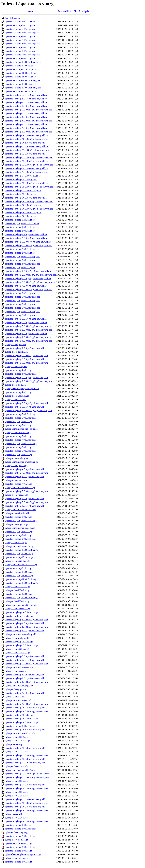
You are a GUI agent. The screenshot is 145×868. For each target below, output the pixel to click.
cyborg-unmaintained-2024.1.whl (20, 770)
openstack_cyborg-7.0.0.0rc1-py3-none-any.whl (27, 664)
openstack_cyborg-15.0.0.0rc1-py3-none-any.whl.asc (29, 187)
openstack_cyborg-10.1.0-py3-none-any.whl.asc (27, 143)
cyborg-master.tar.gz (14, 744)
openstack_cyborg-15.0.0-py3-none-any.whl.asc (27, 183)
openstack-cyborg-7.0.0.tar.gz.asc (20, 36)
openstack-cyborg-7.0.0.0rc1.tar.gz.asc (22, 33)
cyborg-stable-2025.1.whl (17, 796)
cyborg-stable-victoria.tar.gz (18, 433)
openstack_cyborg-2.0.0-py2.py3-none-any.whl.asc (28, 271)
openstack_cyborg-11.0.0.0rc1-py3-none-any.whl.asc (29, 150)
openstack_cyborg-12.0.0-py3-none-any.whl (25, 759)
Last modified (65, 11)
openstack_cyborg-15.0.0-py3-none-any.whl (25, 799)
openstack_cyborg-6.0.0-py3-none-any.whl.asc (26, 333)
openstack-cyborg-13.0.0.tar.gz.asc (21, 91)
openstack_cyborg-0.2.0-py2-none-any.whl (24, 348)
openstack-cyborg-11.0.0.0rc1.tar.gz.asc (23, 73)
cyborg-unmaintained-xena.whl (19, 667)
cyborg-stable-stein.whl (16, 385)
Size (76, 11)
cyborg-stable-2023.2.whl (17, 781)
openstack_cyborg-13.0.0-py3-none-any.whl (25, 748)
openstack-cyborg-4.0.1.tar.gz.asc (20, 22)
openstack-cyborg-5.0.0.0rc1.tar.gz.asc (22, 297)
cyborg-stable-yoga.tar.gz (16, 524)
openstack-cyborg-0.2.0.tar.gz (18, 568)
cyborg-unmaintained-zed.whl (19, 700)
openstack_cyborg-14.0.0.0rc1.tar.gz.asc (23, 176)
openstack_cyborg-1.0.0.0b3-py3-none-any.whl (26, 355)
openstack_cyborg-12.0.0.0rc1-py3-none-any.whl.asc (29, 157)
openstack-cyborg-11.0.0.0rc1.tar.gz (21, 579)
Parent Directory (12, 18)
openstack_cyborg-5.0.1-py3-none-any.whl (24, 506)
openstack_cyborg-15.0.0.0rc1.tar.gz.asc (23, 190)
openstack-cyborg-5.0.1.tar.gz (18, 425)
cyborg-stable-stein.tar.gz (16, 840)
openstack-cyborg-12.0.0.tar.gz (19, 594)
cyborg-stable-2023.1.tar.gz (17, 561)
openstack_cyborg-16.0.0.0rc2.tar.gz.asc (23, 212)
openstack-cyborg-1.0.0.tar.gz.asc (20, 231)
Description (84, 11)
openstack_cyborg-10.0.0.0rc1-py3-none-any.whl (27, 711)
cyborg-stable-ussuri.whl (16, 480)
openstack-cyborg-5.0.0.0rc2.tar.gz (21, 418)
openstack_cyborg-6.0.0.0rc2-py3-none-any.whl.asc (28, 341)
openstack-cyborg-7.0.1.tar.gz (18, 484)
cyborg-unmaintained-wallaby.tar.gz (21, 462)
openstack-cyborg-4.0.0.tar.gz (18, 370)
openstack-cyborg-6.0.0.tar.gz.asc (20, 315)
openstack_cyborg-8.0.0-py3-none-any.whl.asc (26, 117)
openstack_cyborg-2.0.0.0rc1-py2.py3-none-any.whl (29, 381)
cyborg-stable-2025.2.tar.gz (17, 649)
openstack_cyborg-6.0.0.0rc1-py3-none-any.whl (27, 620)
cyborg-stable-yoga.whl (16, 689)
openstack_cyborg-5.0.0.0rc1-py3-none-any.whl (27, 491)
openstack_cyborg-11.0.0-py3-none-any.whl (25, 763)
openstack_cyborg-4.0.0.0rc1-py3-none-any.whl (27, 473)
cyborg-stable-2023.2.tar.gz (17, 587)
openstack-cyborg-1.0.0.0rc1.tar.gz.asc (22, 227)
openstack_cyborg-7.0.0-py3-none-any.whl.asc (26, 106)
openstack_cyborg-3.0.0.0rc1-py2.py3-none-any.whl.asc (30, 282)
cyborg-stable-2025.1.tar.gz (17, 653)
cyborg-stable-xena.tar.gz (16, 495)
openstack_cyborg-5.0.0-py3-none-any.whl (24, 499)
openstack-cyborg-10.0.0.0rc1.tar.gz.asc (23, 62)
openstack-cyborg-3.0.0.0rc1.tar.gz (21, 847)
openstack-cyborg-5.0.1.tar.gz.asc (20, 25)
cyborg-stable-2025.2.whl (17, 792)
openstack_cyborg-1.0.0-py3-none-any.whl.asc (26, 238)
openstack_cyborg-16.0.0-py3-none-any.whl (25, 807)
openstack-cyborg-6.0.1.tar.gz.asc (20, 29)
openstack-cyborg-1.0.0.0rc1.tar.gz (21, 829)
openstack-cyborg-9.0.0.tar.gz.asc (20, 58)
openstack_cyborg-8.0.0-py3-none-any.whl (24, 675)
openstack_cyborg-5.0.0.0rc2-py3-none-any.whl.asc (28, 330)
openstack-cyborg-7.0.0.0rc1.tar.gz (21, 440)
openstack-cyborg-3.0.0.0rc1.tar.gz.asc (22, 256)
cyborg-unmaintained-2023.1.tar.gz (21, 565)
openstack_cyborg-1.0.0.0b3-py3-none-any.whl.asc (28, 242)
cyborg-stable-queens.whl (17, 352)
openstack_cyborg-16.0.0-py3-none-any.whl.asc (27, 198)
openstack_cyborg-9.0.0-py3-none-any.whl (24, 693)
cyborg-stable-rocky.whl (16, 366)
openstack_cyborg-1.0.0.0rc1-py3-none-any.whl (27, 363)
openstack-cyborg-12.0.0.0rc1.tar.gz (21, 598)
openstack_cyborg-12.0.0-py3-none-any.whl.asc (27, 154)
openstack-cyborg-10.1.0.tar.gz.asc (21, 69)
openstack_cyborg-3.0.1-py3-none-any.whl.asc (26, 319)
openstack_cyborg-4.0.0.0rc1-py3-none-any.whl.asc (28, 289)
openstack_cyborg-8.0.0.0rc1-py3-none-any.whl (27, 682)
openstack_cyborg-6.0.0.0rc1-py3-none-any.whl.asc (28, 337)
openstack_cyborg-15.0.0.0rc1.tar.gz (21, 645)
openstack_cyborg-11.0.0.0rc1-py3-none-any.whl (27, 777)
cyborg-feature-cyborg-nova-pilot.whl (22, 388)
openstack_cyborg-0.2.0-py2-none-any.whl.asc (26, 234)
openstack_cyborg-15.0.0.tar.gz (19, 642)
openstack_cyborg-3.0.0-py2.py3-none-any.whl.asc (28, 278)
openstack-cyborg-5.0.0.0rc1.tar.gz (21, 414)
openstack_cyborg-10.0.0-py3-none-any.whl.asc (27, 135)
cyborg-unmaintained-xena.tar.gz (20, 488)
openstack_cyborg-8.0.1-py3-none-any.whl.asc (26, 124)
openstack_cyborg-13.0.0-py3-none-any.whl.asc (27, 161)
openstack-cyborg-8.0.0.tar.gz (18, 517)
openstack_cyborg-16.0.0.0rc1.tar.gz (21, 722)
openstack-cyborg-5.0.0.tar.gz (18, 422)
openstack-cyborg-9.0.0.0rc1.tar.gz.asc (22, 55)
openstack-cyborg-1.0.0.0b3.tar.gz (20, 726)
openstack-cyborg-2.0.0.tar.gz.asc (20, 253)
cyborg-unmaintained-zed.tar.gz (19, 546)
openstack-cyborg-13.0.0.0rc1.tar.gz (21, 583)
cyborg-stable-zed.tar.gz (16, 543)
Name (30, 11)
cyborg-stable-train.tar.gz (16, 858)
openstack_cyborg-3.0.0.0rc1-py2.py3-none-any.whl (29, 411)
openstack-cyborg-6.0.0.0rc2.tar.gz (21, 451)
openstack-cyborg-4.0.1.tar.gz (18, 392)
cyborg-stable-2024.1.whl (17, 766)
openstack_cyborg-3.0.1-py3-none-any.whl (24, 407)
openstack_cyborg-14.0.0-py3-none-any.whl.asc (27, 168)
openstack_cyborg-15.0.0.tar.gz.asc (21, 194)
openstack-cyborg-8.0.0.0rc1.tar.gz (21, 521)
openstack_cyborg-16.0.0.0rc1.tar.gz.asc (23, 205)
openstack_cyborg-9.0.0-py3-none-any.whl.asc (26, 128)
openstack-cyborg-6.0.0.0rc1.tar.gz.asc (22, 308)
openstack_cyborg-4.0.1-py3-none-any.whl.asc (26, 95)
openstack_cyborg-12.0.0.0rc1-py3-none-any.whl (27, 774)
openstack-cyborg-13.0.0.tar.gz (19, 572)
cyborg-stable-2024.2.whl (17, 752)
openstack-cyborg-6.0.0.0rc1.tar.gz (21, 444)
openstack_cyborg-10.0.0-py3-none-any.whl (25, 708)
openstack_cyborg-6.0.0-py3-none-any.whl (24, 623)
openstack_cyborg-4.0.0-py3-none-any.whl (24, 469)
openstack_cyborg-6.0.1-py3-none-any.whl (24, 631)
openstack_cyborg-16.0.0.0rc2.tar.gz (21, 719)
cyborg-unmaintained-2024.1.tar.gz (21, 605)
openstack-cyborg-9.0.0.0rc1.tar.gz (21, 539)
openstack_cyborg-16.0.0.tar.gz (19, 715)
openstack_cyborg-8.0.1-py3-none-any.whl (24, 678)
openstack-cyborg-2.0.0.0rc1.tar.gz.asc (22, 249)
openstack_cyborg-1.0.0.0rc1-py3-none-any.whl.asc (28, 245)
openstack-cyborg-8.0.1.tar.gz (18, 532)
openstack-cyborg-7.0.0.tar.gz (18, 436)
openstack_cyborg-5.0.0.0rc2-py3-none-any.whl (27, 502)
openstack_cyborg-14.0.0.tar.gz (19, 616)
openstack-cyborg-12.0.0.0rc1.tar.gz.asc (23, 80)
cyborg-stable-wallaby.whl (17, 638)
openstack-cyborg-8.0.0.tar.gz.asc (20, 47)
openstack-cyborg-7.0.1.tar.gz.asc (20, 40)
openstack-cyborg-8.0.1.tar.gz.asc (20, 51)
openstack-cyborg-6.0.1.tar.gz (18, 455)
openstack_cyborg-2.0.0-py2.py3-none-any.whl (26, 377)
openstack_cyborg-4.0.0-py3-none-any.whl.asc (26, 286)
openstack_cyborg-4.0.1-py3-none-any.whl (24, 477)
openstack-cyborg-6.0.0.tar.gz (18, 447)
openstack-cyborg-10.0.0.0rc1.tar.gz (21, 550)
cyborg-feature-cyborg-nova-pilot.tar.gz (23, 854)
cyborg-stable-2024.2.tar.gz (17, 590)
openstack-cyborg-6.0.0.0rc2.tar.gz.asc (22, 311)
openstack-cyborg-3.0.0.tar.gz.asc (20, 260)
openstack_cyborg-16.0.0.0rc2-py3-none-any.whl (27, 810)
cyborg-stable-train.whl (16, 400)
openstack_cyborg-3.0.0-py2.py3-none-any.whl (26, 403)
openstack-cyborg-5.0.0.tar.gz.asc (20, 304)
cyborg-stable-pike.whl (15, 344)
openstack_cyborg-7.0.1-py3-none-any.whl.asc (26, 113)
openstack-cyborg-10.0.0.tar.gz (19, 554)
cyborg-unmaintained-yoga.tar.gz (20, 528)
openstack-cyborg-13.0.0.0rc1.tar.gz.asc (23, 88)
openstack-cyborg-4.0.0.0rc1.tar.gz (21, 374)
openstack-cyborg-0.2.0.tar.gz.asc (20, 220)
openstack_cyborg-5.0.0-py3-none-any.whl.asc (26, 322)
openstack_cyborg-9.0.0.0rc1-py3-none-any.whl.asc (28, 132)
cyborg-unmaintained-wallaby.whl (21, 634)
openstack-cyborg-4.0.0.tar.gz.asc (20, 267)
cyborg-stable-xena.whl (16, 671)
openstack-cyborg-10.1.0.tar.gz (19, 557)
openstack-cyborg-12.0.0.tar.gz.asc (21, 84)
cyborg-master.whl (13, 814)
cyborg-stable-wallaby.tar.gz (18, 458)
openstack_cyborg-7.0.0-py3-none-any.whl (24, 656)
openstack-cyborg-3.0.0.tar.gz (18, 851)
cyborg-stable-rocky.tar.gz (17, 832)
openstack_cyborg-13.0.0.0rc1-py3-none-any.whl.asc (29, 165)
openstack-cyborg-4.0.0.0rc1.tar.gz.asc (22, 264)
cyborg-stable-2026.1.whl (17, 818)
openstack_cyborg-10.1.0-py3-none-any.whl (25, 730)
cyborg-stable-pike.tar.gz (16, 466)
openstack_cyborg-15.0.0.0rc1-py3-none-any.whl (27, 803)
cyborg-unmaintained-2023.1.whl (20, 733)
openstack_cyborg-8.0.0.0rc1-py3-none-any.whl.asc (28, 121)
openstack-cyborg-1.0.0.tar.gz (18, 825)
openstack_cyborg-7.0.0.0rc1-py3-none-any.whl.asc (28, 110)
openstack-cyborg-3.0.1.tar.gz (18, 862)
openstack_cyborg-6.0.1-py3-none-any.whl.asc (26, 102)
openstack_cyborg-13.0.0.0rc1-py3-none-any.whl (27, 755)
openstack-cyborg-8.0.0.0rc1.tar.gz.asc (22, 44)
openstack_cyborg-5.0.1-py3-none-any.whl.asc (26, 99)
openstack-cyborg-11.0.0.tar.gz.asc (21, 77)
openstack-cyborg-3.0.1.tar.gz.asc (20, 293)
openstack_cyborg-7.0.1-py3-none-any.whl (24, 660)
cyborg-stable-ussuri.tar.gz (17, 396)
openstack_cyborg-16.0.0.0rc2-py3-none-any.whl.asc (29, 209)
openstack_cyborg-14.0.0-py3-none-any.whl (25, 785)
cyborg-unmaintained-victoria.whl (20, 510)
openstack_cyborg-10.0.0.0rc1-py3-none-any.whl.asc (29, 139)
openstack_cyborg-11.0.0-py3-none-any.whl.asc (27, 146)
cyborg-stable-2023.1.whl (17, 737)
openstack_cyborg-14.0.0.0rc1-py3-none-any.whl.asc (29, 172)
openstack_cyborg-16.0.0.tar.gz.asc (21, 216)
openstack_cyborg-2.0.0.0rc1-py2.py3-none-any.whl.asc (30, 275)
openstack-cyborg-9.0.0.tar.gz (18, 535)
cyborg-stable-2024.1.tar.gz (17, 601)
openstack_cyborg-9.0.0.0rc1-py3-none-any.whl (27, 704)
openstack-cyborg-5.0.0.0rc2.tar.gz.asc (22, 300)
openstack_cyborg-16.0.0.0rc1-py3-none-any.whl (27, 821)
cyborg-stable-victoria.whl (17, 513)
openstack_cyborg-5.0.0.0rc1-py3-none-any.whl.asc (28, 326)
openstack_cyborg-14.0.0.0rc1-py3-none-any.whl (27, 788)
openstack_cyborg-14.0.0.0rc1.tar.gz (21, 612)
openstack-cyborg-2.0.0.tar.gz (18, 843)
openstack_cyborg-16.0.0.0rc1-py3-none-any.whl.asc (29, 201)
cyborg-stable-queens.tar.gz (17, 609)
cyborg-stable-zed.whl (15, 697)
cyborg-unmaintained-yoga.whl (19, 686)
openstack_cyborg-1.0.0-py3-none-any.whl (24, 359)
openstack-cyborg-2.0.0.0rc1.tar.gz (21, 836)
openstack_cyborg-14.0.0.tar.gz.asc (21, 179)
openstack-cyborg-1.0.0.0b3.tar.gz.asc (22, 223)
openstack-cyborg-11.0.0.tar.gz (19, 576)
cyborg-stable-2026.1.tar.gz (17, 741)
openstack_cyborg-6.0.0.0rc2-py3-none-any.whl (27, 627)
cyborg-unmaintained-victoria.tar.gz (21, 429)
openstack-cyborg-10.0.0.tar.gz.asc (21, 66)
